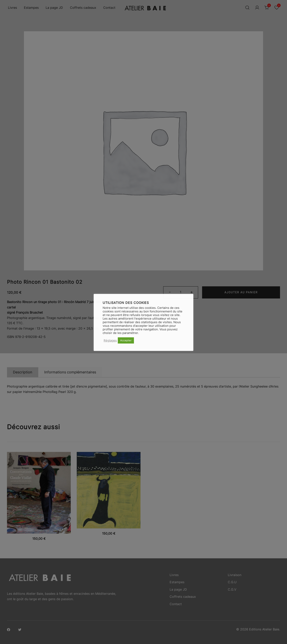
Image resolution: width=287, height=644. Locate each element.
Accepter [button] (126, 340)
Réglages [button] (110, 341)
